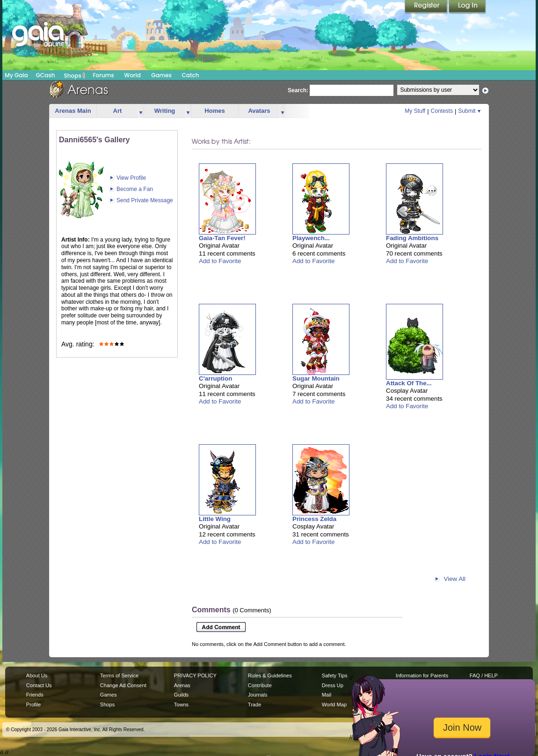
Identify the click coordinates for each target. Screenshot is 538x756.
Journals (258, 695)
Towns (181, 705)
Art (118, 111)
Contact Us (39, 685)
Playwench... (311, 238)
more (141, 111)
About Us (37, 675)
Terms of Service (119, 675)
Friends (35, 695)
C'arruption (215, 378)
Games (161, 75)
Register (427, 7)
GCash (46, 75)
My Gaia (16, 75)
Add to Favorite (220, 261)
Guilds (181, 695)
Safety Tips (335, 675)
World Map (334, 705)
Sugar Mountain (316, 378)
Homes (214, 111)
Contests (442, 111)
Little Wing (215, 519)
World (132, 75)
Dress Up (333, 685)
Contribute (260, 685)
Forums (103, 75)
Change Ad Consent (123, 685)
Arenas (182, 685)
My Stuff (415, 111)
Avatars (259, 111)
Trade (254, 705)
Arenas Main (73, 111)
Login (467, 7)
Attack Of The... (409, 383)
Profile (33, 705)
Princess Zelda (314, 519)
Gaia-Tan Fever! (222, 238)
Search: (298, 90)
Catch (191, 75)
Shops (75, 75)
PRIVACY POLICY (195, 675)
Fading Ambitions (412, 238)
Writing (165, 111)
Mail (327, 695)
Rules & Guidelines (270, 675)
